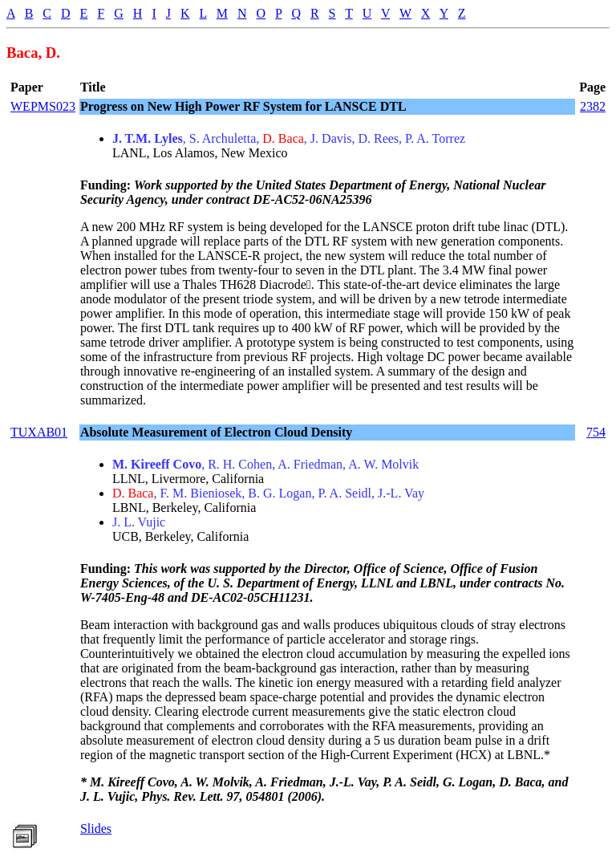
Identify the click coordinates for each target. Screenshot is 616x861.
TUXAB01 (39, 432)
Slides (96, 829)
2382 (593, 106)
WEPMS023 (43, 106)
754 (596, 432)
